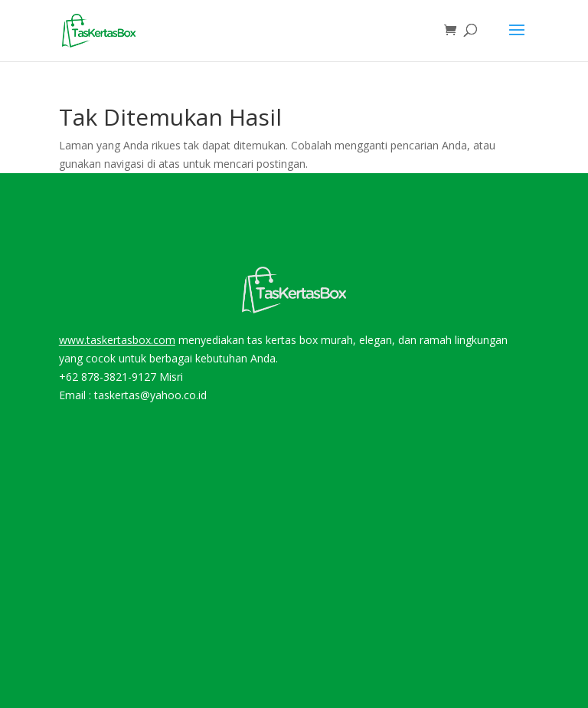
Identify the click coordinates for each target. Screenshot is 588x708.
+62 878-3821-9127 (108, 377)
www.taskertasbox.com (117, 340)
